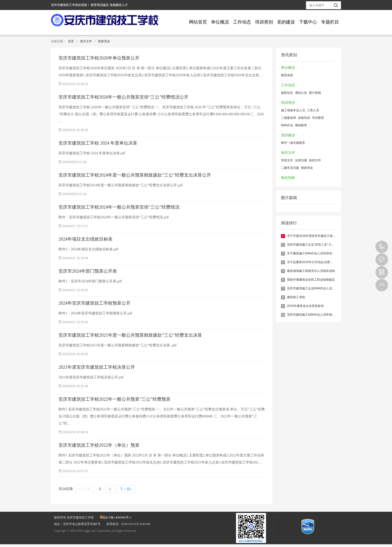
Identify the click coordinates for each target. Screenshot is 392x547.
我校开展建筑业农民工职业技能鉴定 (311, 280)
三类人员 (313, 110)
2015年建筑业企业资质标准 (305, 306)
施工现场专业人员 (293, 110)
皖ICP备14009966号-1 (116, 517)
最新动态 (287, 93)
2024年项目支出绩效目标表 (85, 239)
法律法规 (301, 160)
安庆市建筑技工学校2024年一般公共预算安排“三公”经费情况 (119, 207)
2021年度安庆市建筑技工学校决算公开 (97, 367)
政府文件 (315, 160)
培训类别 (264, 22)
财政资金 (104, 41)
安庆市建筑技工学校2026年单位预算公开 (99, 58)
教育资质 (287, 75)
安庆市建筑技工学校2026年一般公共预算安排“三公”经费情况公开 (123, 97)
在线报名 (382, 260)
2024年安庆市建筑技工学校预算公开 (94, 303)
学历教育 (318, 118)
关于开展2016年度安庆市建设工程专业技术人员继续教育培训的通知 (332, 236)
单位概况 (220, 22)
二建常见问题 (290, 168)
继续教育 (301, 125)
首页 (71, 41)
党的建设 (286, 22)
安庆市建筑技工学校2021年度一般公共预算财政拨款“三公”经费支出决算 (130, 335)
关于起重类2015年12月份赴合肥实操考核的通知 (319, 262)
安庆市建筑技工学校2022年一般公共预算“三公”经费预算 (114, 399)
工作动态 (242, 22)
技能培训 (304, 118)
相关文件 (86, 41)
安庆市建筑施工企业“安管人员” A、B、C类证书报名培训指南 (327, 245)
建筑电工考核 (296, 297)
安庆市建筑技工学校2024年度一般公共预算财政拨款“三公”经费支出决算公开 (135, 175)
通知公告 (301, 93)
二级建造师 (288, 118)
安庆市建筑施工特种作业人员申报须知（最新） (318, 315)
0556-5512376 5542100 (382, 247)
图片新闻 (315, 93)
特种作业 (287, 125)
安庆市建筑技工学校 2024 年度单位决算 (98, 143)
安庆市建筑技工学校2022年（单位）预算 (99, 445)
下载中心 (308, 22)
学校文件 (287, 160)
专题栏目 (330, 22)
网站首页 (198, 22)
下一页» (126, 489)
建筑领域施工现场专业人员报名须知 (311, 271)
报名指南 (288, 178)
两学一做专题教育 (293, 143)
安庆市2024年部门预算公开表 (88, 271)
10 (283, 315)
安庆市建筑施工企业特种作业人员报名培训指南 (318, 288)
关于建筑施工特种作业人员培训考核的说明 (315, 253)
